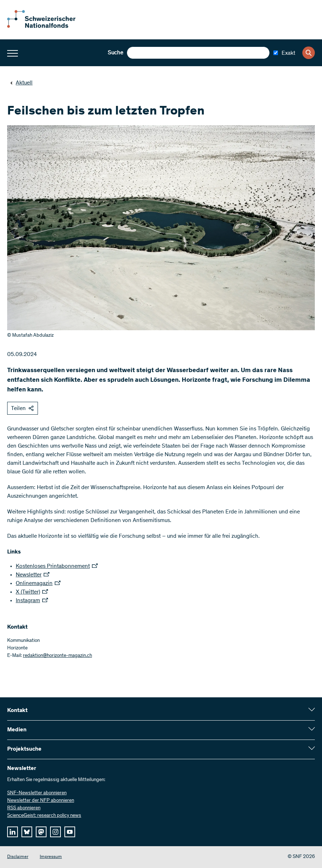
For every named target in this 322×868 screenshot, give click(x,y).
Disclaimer (18, 857)
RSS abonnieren (24, 808)
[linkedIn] (13, 832)
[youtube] (70, 832)
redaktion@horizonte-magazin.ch (57, 656)
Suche (115, 53)
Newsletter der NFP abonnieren (41, 801)
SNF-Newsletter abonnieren (37, 793)
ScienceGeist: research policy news (44, 816)
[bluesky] (27, 832)
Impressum (51, 857)
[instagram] (55, 832)
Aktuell (21, 83)
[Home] (47, 26)
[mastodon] (41, 832)
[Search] (309, 53)
